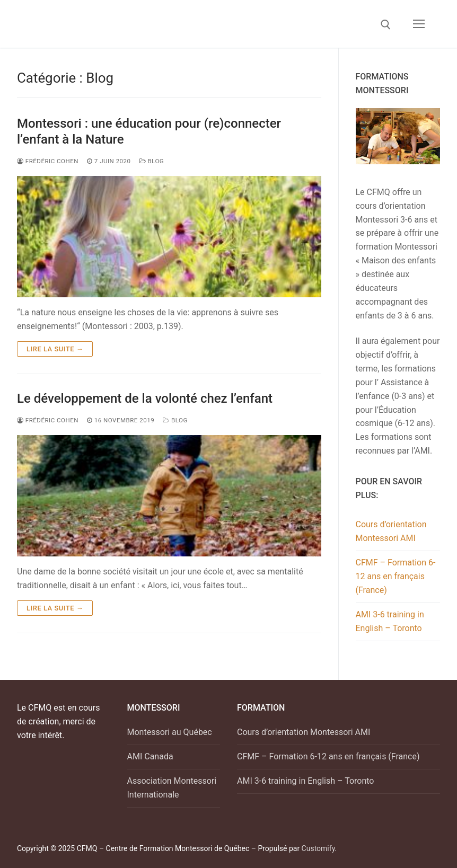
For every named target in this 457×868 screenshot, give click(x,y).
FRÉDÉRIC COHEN (48, 161)
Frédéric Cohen (48, 420)
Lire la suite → (55, 349)
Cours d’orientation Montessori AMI (391, 531)
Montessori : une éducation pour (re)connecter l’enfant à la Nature (149, 131)
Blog (152, 161)
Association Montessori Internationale (172, 788)
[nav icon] (419, 24)
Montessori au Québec (170, 732)
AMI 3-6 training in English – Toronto (390, 621)
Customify (318, 848)
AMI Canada (150, 756)
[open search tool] (386, 25)
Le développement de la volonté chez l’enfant (145, 398)
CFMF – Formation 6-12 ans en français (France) (396, 576)
